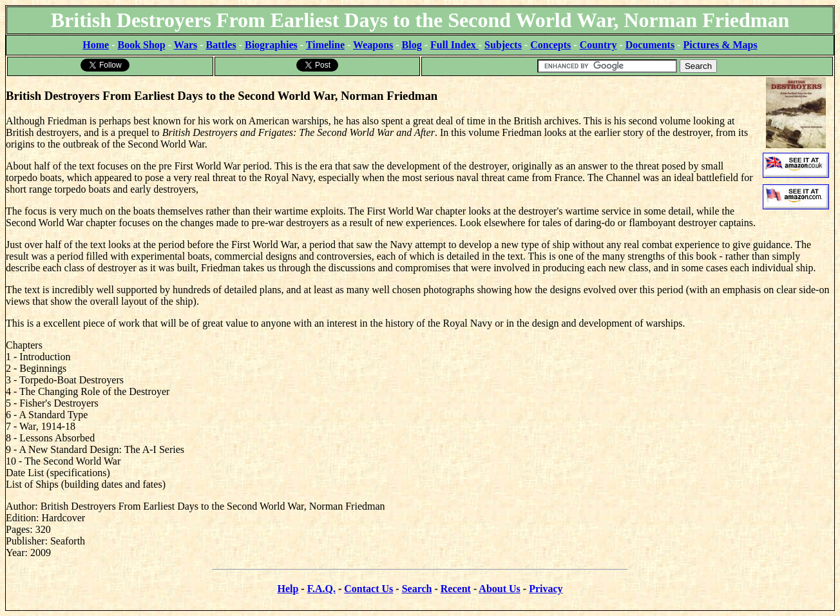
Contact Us (368, 589)
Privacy (546, 589)
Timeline (325, 45)
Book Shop (141, 45)
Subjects (503, 45)
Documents (650, 45)
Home (96, 45)
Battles (221, 45)
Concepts (550, 45)
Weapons (373, 45)
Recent (456, 589)
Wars (186, 45)
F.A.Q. (321, 589)
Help (288, 589)
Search (417, 589)
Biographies (271, 45)
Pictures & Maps (721, 45)
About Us (499, 589)
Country (598, 45)
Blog (412, 45)
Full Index (454, 45)
